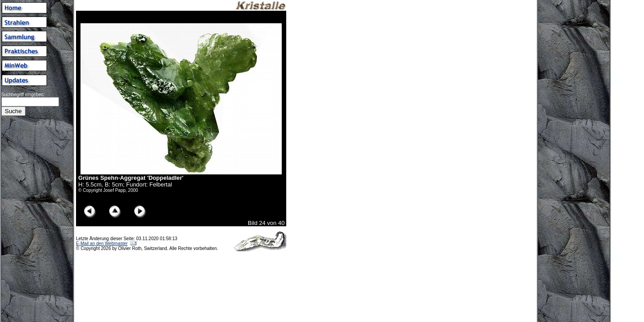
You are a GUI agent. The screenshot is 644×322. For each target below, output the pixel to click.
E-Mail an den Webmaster (102, 244)
